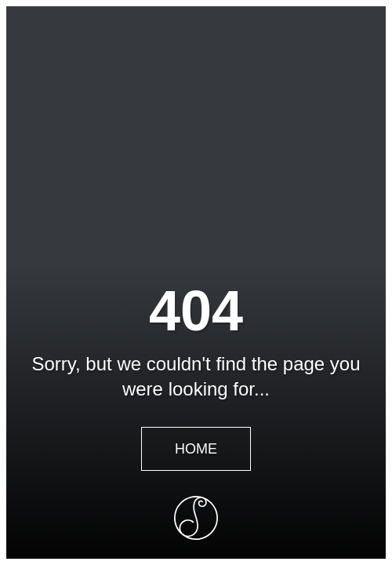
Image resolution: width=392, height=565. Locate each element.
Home (196, 449)
